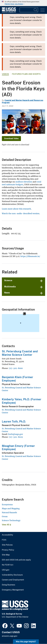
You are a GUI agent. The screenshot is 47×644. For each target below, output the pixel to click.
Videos (5, 74)
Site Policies (7, 545)
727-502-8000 (16, 368)
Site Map (6, 555)
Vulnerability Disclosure (12, 575)
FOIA (4, 540)
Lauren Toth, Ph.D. (14, 421)
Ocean (5, 516)
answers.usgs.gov (10, 636)
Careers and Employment (13, 580)
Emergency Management (13, 590)
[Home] (9, 12)
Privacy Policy (8, 550)
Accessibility (7, 535)
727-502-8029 (16, 437)
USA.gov (6, 570)
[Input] (29, 10)
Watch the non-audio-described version (21, 213)
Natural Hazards (9, 512)
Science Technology (11, 520)
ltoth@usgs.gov (16, 434)
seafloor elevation (24, 182)
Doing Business (8, 585)
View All (6, 525)
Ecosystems (7, 505)
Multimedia (10, 287)
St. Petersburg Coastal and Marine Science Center (20, 353)
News (7, 293)
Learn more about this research (16, 209)
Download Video (11, 138)
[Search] (36, 10)
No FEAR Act (8, 565)
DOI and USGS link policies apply (16, 560)
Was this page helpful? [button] (26, 642)
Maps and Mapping (11, 509)
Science (8, 280)
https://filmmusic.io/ (30, 256)
